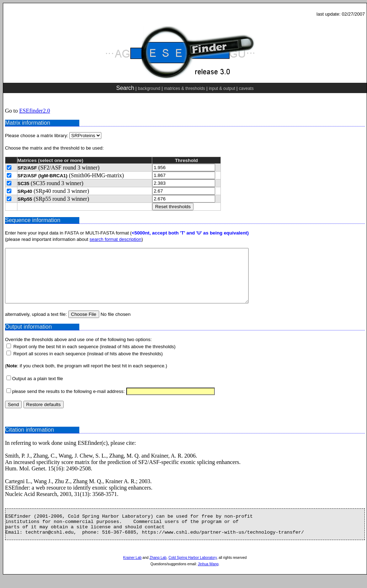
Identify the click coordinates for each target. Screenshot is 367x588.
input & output (222, 88)
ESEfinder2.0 (35, 111)
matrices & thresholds (184, 88)
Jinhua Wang (208, 575)
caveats (246, 88)
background (149, 88)
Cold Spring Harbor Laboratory (193, 568)
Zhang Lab (158, 568)
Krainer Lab (132, 568)
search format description (116, 239)
